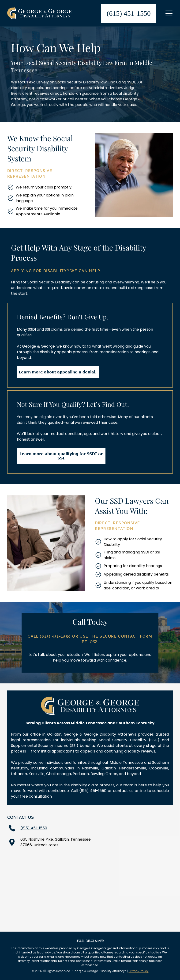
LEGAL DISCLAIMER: (90, 941)
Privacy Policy (139, 971)
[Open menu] (169, 13)
